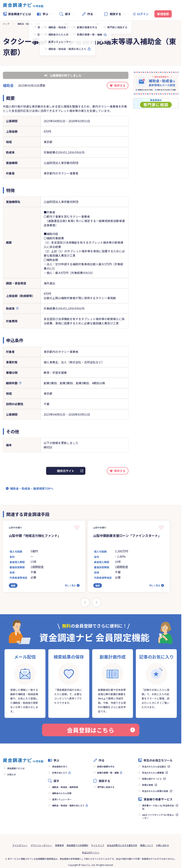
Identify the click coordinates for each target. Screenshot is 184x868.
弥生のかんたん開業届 (153, 773)
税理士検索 (148, 785)
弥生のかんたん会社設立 (154, 766)
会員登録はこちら (101, 730)
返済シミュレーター (62, 799)
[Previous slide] (85, 602)
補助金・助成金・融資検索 (30, 24)
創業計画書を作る (106, 766)
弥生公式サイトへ (91, 852)
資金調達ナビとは (17, 14)
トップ (6, 24)
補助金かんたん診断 (62, 793)
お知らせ (12, 774)
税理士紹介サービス (152, 779)
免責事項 (59, 845)
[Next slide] (97, 602)
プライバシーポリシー (41, 845)
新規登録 (163, 14)
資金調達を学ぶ (60, 766)
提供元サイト (66, 471)
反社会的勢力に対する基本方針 (122, 845)
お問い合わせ (163, 845)
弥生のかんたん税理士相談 (155, 791)
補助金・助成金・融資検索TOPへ (32, 488)
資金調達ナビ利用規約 (77, 845)
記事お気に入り (60, 773)
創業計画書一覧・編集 (108, 773)
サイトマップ (98, 845)
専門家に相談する (106, 787)
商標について (147, 845)
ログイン (143, 14)
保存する (120, 85)
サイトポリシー (20, 845)
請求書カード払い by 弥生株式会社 (158, 807)
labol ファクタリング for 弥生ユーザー (158, 816)
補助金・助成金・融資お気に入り (68, 805)
